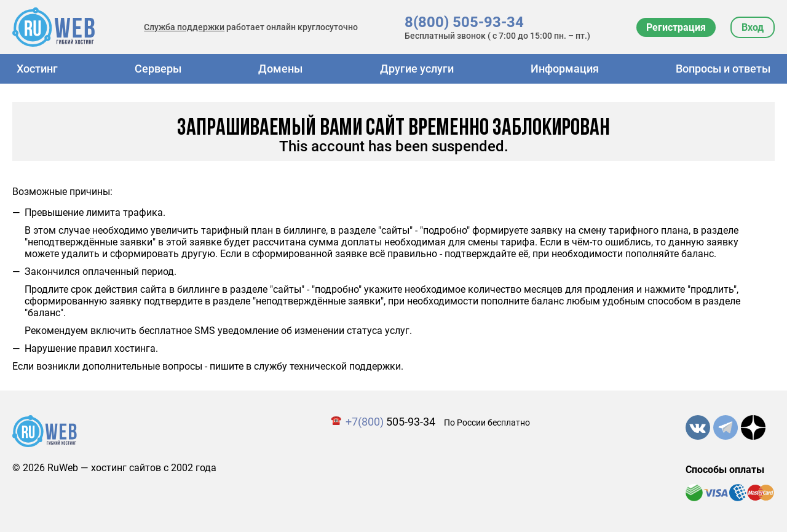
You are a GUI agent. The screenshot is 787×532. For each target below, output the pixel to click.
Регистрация (676, 27)
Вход (753, 27)
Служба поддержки (184, 27)
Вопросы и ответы (723, 69)
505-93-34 (390, 422)
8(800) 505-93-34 (464, 22)
